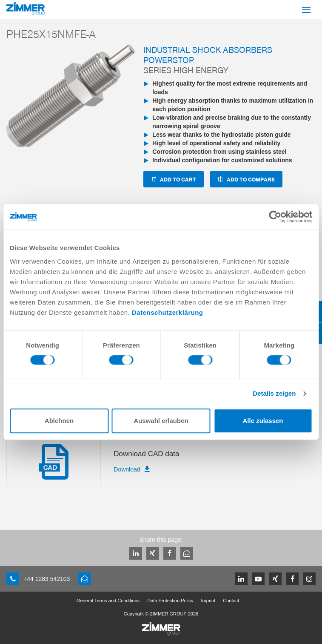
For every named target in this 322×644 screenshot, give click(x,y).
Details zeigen (274, 393)
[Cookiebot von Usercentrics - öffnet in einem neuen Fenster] (275, 217)
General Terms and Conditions (108, 601)
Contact (231, 601)
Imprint (208, 601)
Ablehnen (59, 421)
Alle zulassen (263, 421)
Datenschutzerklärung (168, 312)
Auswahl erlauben (161, 421)
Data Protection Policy (170, 601)
